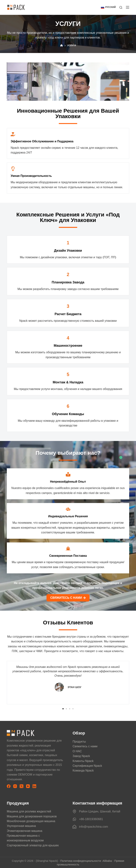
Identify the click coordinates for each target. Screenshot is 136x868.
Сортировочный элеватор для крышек (33, 845)
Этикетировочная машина (25, 831)
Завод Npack (81, 756)
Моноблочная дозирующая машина (31, 821)
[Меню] (128, 7)
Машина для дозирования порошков (32, 816)
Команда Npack (83, 771)
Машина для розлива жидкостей (29, 811)
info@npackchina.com (94, 827)
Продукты (79, 742)
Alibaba (107, 861)
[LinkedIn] (34, 786)
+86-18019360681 (91, 819)
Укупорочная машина (21, 826)
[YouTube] (28, 786)
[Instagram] (15, 786)
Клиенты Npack (83, 761)
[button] (108, 7)
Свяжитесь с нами (85, 746)
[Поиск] (121, 7)
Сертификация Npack (87, 766)
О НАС (77, 751)
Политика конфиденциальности (81, 861)
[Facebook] (9, 786)
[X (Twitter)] (22, 786)
